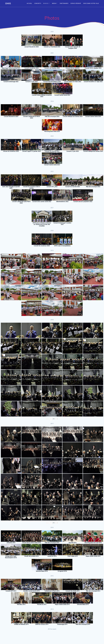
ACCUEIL (29, 3)
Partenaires (64, 3)
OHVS (8, 3)
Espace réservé (76, 3)
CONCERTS (38, 3)
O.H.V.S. (46, 3)
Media (54, 3)
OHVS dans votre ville (91, 3)
